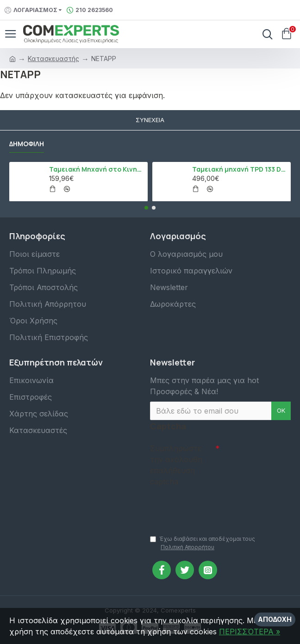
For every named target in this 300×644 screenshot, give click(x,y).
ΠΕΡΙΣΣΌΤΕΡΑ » (250, 632)
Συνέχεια (150, 120)
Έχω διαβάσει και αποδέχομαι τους (203, 543)
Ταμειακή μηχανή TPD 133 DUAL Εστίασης (240, 169)
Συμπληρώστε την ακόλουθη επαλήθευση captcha (176, 465)
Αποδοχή (275, 619)
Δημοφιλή (27, 144)
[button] (146, 208)
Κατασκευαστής (53, 59)
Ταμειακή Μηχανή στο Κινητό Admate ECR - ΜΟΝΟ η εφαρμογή (97, 169)
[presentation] (215, 506)
